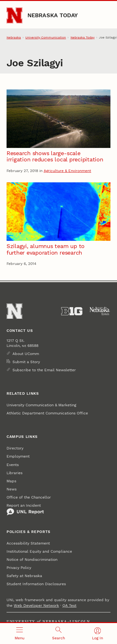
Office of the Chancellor (29, 497)
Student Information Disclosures (36, 584)
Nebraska (14, 37)
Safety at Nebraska (24, 576)
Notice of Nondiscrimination (32, 560)
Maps (11, 481)
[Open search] (58, 634)
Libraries (15, 473)
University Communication (46, 37)
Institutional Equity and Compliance (39, 551)
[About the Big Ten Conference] (72, 311)
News (12, 489)
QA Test (69, 606)
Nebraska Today (53, 15)
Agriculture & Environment (67, 171)
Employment (18, 456)
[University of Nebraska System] (100, 311)
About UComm (26, 354)
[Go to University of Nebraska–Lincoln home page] (15, 15)
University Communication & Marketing (41, 405)
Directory (15, 448)
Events (13, 465)
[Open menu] (19, 634)
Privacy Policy (19, 568)
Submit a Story (26, 362)
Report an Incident (25, 510)
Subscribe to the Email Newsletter (44, 370)
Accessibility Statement (28, 543)
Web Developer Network (36, 606)
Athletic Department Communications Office (47, 413)
